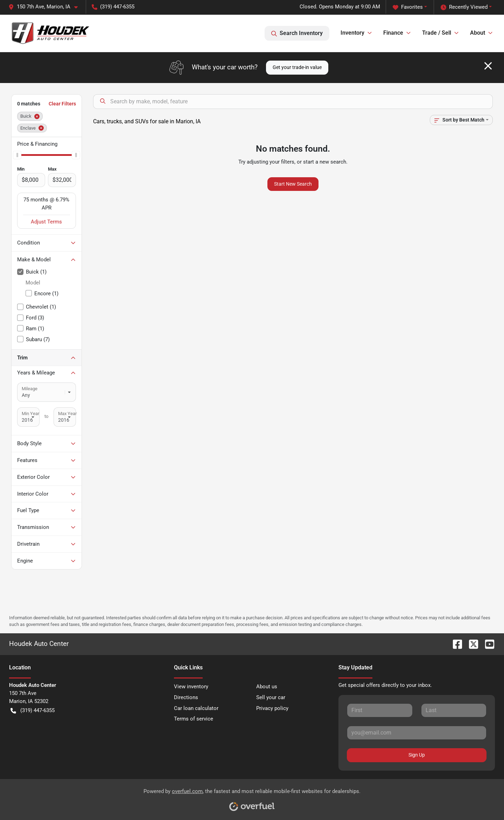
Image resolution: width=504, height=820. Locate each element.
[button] (46, 7)
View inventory (191, 687)
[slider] (17, 155)
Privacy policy (272, 708)
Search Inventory (297, 33)
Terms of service (194, 719)
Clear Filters (62, 104)
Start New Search (293, 184)
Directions (186, 697)
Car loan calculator (196, 708)
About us (267, 687)
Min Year (30, 414)
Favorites (408, 7)
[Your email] (417, 733)
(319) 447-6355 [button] (113, 7)
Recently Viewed (464, 7)
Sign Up (417, 755)
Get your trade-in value (297, 67)
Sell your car (271, 697)
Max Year (67, 414)
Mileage (30, 389)
